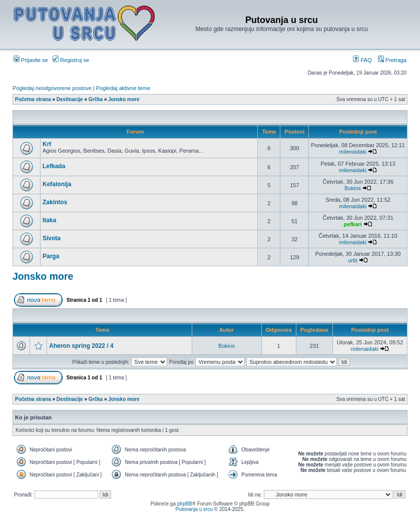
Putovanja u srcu (194, 509)
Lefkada (54, 166)
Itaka (49, 220)
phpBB (185, 504)
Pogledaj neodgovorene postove (52, 88)
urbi (352, 260)
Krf (47, 144)
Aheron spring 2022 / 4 (81, 346)
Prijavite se (31, 60)
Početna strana (33, 99)
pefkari (353, 224)
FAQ (362, 60)
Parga (51, 256)
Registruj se (71, 60)
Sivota (52, 238)
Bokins (353, 188)
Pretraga (392, 60)
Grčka (96, 99)
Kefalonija (57, 184)
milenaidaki (353, 152)
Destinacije (70, 99)
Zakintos (55, 202)
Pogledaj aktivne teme (123, 88)
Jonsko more (124, 99)
